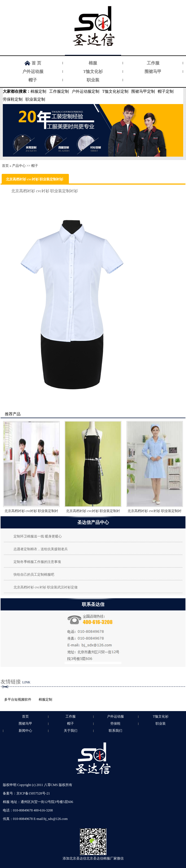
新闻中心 (25, 731)
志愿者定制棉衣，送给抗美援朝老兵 (41, 549)
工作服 (153, 63)
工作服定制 (59, 91)
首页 (5, 166)
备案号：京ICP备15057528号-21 (26, 793)
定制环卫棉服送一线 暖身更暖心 (38, 536)
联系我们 (115, 731)
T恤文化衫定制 (115, 91)
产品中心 (19, 166)
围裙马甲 (153, 72)
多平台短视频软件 (18, 699)
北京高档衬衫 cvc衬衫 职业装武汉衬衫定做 (46, 587)
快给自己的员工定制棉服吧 (34, 575)
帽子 (33, 80)
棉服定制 (38, 91)
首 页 (36, 63)
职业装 (93, 80)
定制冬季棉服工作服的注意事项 (37, 562)
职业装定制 (35, 99)
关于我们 (71, 731)
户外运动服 (33, 72)
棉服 (93, 63)
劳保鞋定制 (13, 99)
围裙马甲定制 (143, 91)
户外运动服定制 (86, 91)
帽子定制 (166, 91)
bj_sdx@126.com (56, 819)
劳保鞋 (115, 724)
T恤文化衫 (93, 72)
